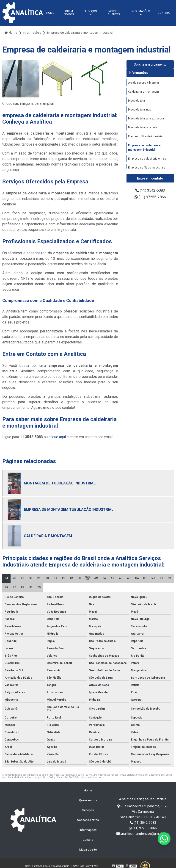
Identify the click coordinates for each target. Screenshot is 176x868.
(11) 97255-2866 (150, 197)
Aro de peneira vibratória (143, 83)
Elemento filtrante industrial (146, 136)
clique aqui (57, 437)
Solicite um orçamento (150, 64)
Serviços (90, 11)
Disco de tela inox (139, 110)
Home (50, 13)
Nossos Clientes (114, 13)
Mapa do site (88, 850)
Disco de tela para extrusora (146, 119)
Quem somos (69, 13)
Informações (140, 11)
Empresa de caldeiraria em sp (147, 159)
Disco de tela (136, 101)
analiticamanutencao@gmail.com (143, 834)
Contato (164, 13)
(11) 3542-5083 (150, 190)
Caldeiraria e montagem (143, 92)
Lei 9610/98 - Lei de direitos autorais (84, 777)
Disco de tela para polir (143, 127)
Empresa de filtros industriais (147, 168)
